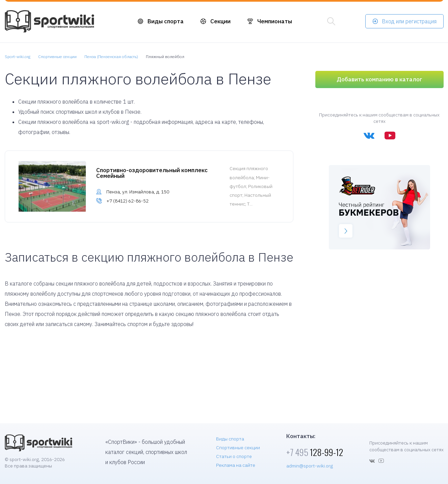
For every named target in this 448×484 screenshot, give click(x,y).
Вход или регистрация (409, 21)
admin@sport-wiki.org (310, 466)
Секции (220, 21)
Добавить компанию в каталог (379, 79)
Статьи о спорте (234, 456)
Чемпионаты (275, 21)
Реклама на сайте (236, 465)
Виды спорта (166, 21)
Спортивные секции (238, 448)
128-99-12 (315, 452)
